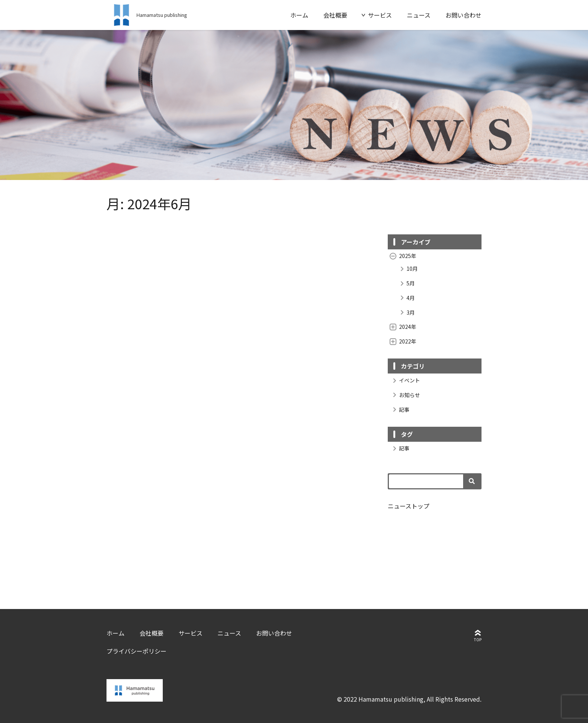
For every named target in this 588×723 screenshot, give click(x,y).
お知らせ (405, 395)
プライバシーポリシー (136, 651)
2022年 (403, 341)
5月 (406, 283)
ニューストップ (409, 506)
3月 (406, 313)
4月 (406, 298)
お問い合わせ (463, 15)
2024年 (403, 327)
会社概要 (335, 15)
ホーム (299, 15)
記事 (400, 410)
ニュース (419, 15)
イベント (405, 380)
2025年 (403, 256)
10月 (407, 269)
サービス (380, 15)
